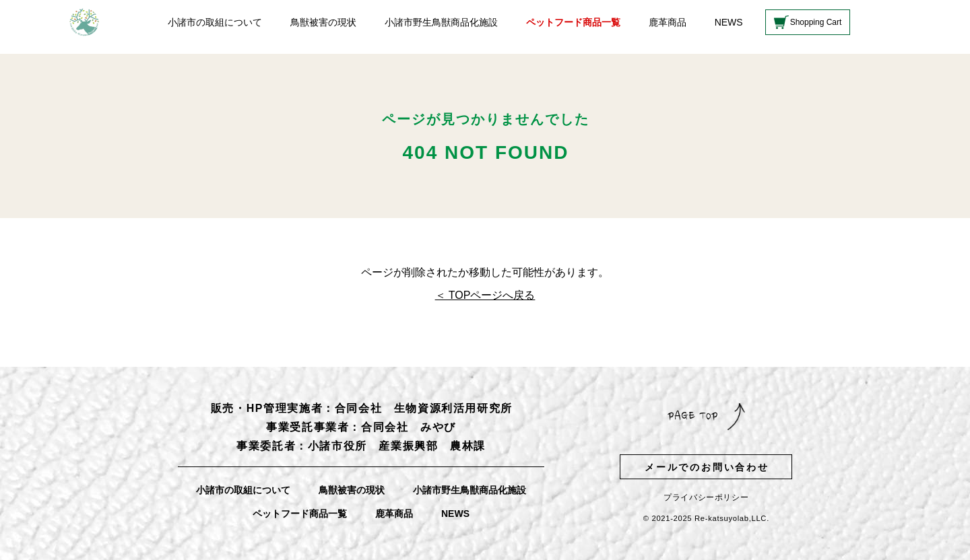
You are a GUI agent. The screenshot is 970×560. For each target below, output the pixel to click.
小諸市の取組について (215, 22)
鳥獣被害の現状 (323, 22)
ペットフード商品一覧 (573, 22)
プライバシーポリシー (706, 497)
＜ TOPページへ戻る (485, 295)
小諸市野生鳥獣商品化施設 (441, 22)
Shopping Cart (816, 22)
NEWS (729, 22)
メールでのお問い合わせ (707, 467)
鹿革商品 (668, 22)
